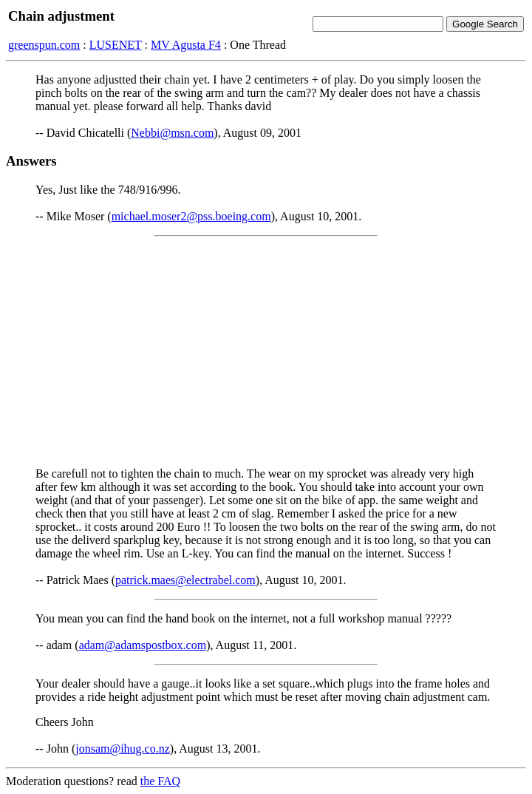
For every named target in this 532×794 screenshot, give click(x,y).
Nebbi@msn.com (172, 133)
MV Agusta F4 (186, 45)
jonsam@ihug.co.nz (123, 749)
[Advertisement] (266, 352)
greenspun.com (44, 45)
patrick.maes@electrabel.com (185, 580)
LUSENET (116, 45)
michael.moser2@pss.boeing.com (191, 216)
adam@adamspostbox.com (143, 645)
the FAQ (160, 781)
